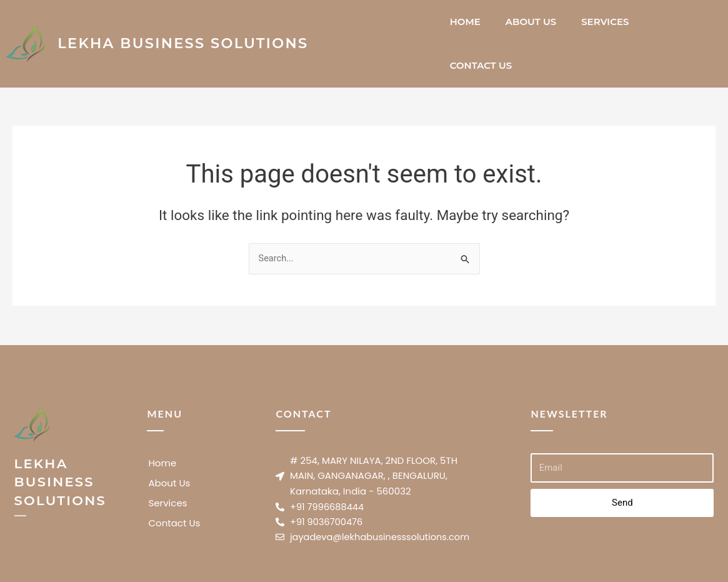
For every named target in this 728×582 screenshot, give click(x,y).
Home (465, 22)
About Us (531, 22)
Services (605, 22)
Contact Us (481, 65)
